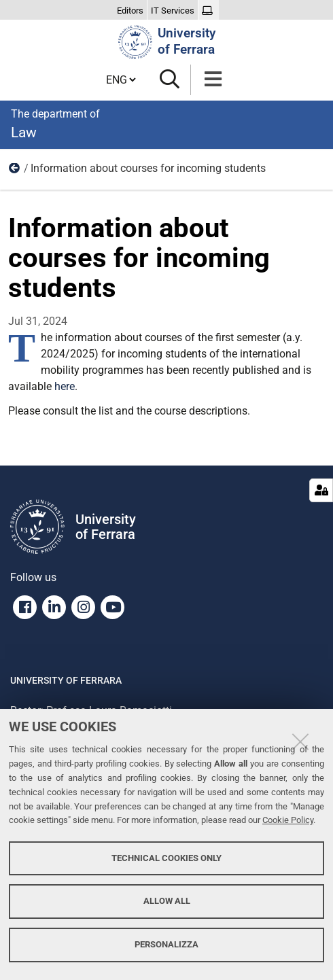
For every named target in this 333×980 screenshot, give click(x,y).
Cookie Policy (288, 820)
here (65, 386)
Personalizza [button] (166, 944)
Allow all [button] (167, 901)
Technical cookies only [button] (166, 858)
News (15, 171)
